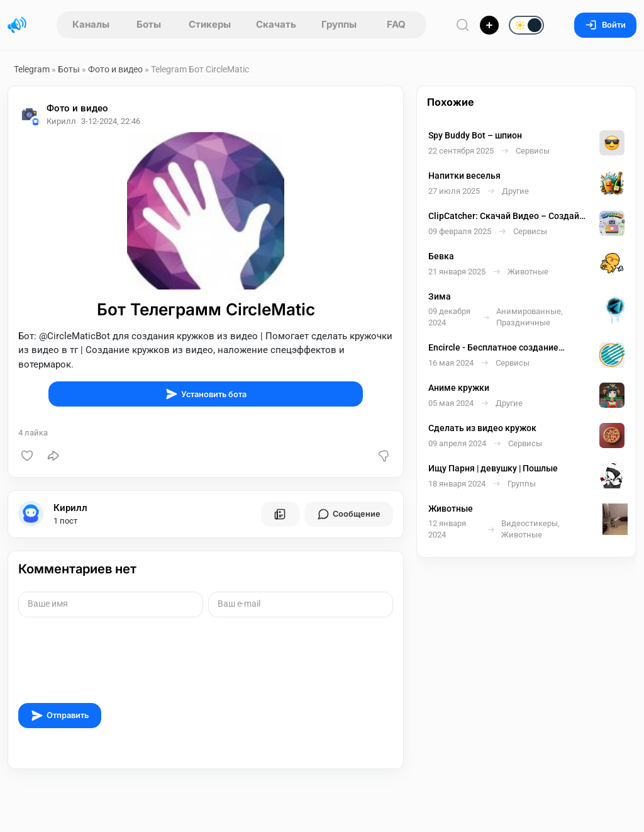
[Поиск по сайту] (463, 25)
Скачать (276, 24)
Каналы (91, 24)
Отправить (60, 716)
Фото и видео (115, 69)
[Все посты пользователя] (280, 514)
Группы (339, 24)
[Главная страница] (17, 25)
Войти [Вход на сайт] (605, 25)
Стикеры (210, 24)
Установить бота (206, 394)
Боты (149, 24)
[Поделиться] (53, 456)
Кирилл (70, 508)
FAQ (396, 24)
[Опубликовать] (489, 25)
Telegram (32, 69)
